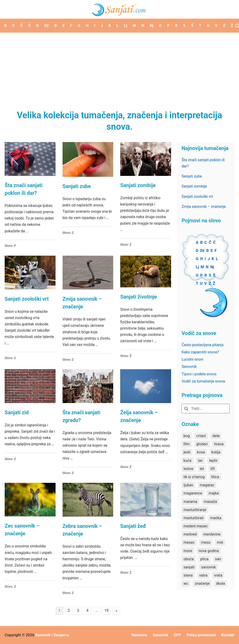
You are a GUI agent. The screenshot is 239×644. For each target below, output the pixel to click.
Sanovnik (189, 367)
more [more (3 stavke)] (188, 551)
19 (107, 611)
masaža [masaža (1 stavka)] (210, 502)
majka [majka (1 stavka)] (214, 493)
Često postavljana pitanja (202, 345)
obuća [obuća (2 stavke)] (189, 559)
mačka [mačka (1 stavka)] (216, 518)
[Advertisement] (119, 68)
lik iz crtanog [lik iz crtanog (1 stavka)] (194, 477)
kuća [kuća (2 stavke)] (187, 461)
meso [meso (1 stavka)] (206, 542)
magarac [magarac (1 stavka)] (207, 485)
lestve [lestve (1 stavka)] (188, 469)
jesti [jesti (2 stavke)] (187, 452)
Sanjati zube (77, 186)
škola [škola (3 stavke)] (221, 583)
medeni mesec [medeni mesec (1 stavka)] (196, 526)
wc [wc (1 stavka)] (186, 583)
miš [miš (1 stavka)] (220, 542)
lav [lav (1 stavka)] (200, 461)
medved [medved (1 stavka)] (190, 534)
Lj (197, 267)
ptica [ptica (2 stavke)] (204, 559)
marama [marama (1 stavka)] (190, 502)
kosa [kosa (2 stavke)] (201, 452)
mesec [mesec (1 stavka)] (189, 542)
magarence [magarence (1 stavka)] (193, 493)
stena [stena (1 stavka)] (188, 575)
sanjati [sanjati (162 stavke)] (189, 567)
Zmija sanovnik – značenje (204, 207)
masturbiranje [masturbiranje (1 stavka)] (195, 510)
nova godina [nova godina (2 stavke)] (209, 551)
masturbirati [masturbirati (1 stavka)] (193, 518)
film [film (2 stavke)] (187, 444)
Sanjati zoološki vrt (27, 299)
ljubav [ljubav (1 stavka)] (188, 485)
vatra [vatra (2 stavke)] (203, 575)
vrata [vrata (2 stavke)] (218, 575)
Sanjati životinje (139, 297)
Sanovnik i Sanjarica (52, 635)
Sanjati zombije (138, 185)
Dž (202, 251)
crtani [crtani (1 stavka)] (201, 436)
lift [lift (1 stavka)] (213, 469)
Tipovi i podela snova (199, 374)
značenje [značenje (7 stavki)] (202, 583)
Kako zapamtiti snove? (200, 352)
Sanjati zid (17, 413)
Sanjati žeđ (133, 526)
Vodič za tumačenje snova (203, 381)
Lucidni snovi (192, 359)
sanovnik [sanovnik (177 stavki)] (208, 567)
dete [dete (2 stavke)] (216, 436)
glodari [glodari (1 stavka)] (202, 444)
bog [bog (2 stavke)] (187, 436)
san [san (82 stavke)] (218, 559)
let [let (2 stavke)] (202, 469)
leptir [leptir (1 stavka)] (213, 461)
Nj (212, 267)
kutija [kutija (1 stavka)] (216, 452)
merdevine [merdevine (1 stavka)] (212, 534)
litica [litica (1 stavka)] (215, 477)
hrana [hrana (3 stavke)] (219, 444)
